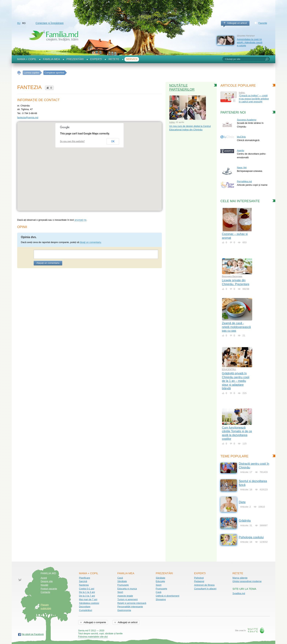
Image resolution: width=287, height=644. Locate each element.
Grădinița (245, 521)
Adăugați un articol (237, 23)
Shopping (161, 599)
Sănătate (122, 581)
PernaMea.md (244, 181)
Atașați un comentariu (48, 263)
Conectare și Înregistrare (50, 23)
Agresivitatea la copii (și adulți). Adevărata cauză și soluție (250, 42)
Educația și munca (127, 589)
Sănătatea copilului (89, 603)
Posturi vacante (49, 589)
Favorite (263, 23)
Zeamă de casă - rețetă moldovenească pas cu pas (236, 327)
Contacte (45, 592)
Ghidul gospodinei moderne (247, 581)
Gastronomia (124, 610)
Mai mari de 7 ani (88, 599)
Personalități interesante (130, 607)
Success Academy (247, 120)
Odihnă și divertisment (168, 596)
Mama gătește (240, 578)
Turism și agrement (127, 599)
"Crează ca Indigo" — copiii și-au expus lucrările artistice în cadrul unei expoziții (254, 99)
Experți (96, 59)
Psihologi (199, 578)
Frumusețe (123, 585)
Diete (242, 502)
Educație (160, 581)
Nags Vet (242, 168)
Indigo (172, 122)
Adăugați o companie (95, 622)
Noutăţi (44, 585)
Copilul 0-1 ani (87, 589)
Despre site (47, 581)
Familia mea (51, 59)
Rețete (114, 59)
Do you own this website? (72, 141)
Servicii (132, 59)
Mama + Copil (27, 59)
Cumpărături (86, 610)
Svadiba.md (239, 593)
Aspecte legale (125, 596)
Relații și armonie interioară (132, 603)
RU (19, 23)
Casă (120, 578)
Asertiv (241, 150)
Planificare (85, 578)
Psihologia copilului (251, 537)
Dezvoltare (85, 607)
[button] (90, 163)
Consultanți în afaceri (205, 589)
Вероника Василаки (232, 276)
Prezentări (75, 59)
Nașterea (84, 585)
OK (113, 141)
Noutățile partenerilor (182, 88)
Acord (44, 578)
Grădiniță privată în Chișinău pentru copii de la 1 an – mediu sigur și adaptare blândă (236, 381)
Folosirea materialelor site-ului (93, 637)
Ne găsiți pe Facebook (33, 634)
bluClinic (241, 137)
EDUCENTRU (229, 369)
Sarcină (83, 581)
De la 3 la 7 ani (87, 596)
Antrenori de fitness (204, 585)
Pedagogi (199, 581)
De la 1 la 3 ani (87, 592)
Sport (120, 592)
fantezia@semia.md (28, 117)
